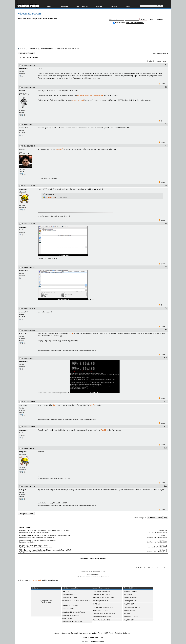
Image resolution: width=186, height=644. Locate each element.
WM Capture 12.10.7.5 (101, 610)
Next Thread (100, 558)
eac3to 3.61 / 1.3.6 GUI (70, 606)
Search (51, 19)
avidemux (80, 95)
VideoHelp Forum (29, 14)
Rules (45, 19)
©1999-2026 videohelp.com (93, 642)
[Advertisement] (93, 36)
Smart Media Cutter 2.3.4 (101, 591)
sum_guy (23, 334)
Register (160, 19)
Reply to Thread (26, 53)
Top (166, 518)
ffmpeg (71, 333)
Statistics (118, 633)
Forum (49, 6)
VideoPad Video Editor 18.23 (103, 594)
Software (64, 6)
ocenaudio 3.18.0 (68, 609)
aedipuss (22, 189)
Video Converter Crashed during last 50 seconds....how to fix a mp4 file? (45, 550)
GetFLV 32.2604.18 (69, 619)
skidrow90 (23, 69)
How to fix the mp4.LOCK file (68, 49)
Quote (162, 84)
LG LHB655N (128, 594)
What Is (114, 6)
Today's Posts (37, 19)
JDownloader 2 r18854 (70, 598)
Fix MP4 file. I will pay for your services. (34, 545)
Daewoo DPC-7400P (131, 591)
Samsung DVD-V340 (131, 598)
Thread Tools (150, 61)
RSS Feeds (109, 633)
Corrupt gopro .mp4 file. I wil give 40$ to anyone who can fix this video (44, 530)
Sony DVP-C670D (130, 604)
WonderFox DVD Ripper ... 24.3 (104, 598)
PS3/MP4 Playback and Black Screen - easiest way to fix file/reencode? (45, 535)
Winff (92, 405)
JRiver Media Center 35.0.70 (72, 615)
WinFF (104, 430)
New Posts (27, 19)
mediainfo (60, 149)
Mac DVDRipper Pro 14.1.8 (102, 617)
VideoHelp (147, 568)
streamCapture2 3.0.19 (101, 601)
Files (56, 19)
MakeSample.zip (50, 198)
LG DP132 (127, 614)
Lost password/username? (135, 23)
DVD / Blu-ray (82, 6)
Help (151, 19)
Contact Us (139, 568)
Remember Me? (120, 23)
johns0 (22, 149)
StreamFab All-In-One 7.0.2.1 (72, 622)
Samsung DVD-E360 (131, 601)
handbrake (88, 95)
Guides (99, 6)
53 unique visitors (46, 600)
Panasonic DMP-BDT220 (132, 607)
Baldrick (22, 91)
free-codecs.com (97, 637)
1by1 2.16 (66, 591)
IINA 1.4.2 (96, 604)
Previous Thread (88, 558)
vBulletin (96, 574)
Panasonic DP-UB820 (131, 617)
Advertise (93, 633)
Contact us (66, 633)
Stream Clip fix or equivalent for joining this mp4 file (38, 540)
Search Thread (162, 61)
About (128, 6)
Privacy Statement (157, 568)
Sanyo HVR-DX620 (130, 610)
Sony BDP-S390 (129, 620)
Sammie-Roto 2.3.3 (69, 594)
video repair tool (78, 100)
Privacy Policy (77, 633)
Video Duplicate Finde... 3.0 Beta (104, 614)
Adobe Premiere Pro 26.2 (101, 620)
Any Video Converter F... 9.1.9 (103, 607)
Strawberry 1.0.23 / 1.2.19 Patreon (74, 612)
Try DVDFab (36, 580)
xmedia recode (98, 95)
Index (20, 19)
